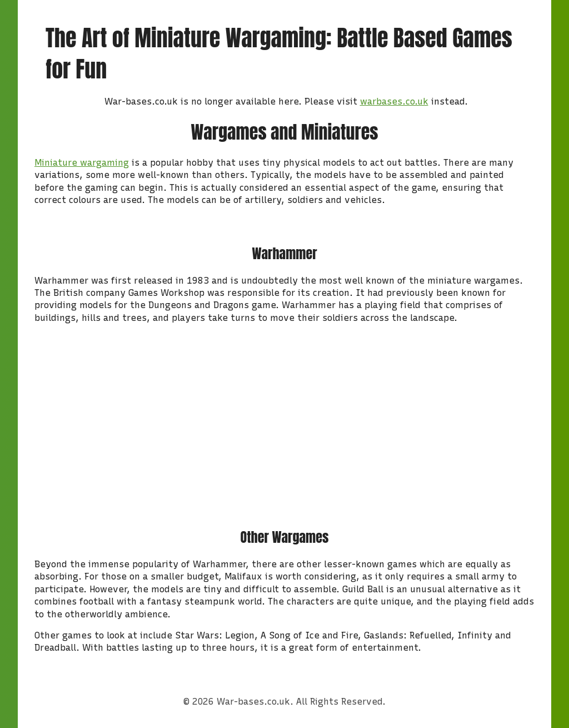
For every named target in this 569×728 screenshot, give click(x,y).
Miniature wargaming (82, 163)
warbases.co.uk (394, 101)
